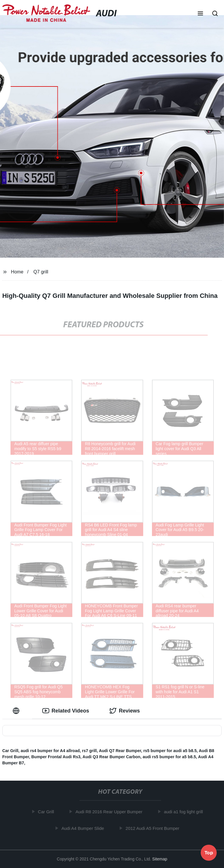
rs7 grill (89, 751)
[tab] (17, 711)
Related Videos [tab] (66, 711)
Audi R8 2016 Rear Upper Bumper (110, 812)
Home (17, 272)
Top (209, 852)
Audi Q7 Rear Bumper (120, 751)
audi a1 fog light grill (185, 812)
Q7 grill (41, 272)
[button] (200, 14)
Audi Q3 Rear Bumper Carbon (111, 757)
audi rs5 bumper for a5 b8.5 (169, 757)
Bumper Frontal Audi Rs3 (56, 757)
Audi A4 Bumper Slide (84, 828)
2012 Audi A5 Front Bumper (154, 828)
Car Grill (10, 751)
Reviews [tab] (125, 711)
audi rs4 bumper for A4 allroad (50, 751)
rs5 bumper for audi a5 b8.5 (170, 751)
